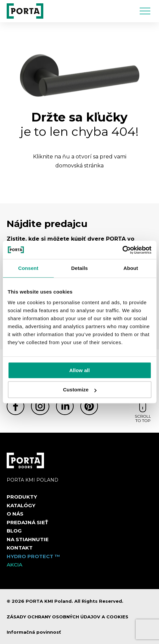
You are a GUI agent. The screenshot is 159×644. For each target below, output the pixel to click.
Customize (80, 390)
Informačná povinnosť (34, 632)
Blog (14, 531)
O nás (15, 514)
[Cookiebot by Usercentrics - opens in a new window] (122, 250)
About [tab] (131, 268)
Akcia (14, 565)
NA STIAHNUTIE (28, 539)
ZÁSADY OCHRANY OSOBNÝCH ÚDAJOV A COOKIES (67, 617)
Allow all (80, 370)
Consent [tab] (28, 268)
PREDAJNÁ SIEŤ (27, 522)
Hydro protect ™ (33, 556)
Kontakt (20, 548)
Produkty (22, 497)
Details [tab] (80, 268)
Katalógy (21, 505)
